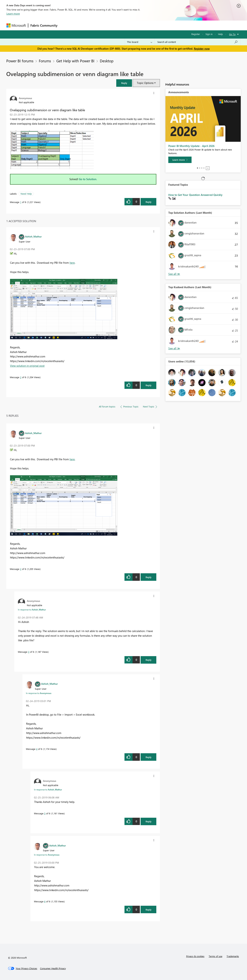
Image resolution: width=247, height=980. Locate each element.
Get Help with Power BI (75, 61)
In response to (32, 610)
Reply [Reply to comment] (149, 385)
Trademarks (233, 956)
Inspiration (81, 25)
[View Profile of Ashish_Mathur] (33, 236)
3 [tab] (202, 168)
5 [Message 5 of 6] (45, 813)
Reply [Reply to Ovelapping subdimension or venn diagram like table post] (149, 202)
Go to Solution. (88, 179)
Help (220, 34)
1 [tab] (197, 168)
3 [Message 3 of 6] (29, 652)
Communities (112, 25)
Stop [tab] (208, 168)
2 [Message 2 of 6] (21, 377)
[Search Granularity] (140, 42)
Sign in (209, 34)
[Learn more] (180, 160)
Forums (66, 25)
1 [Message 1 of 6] (21, 202)
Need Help (26, 194)
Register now (202, 49)
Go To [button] (232, 34)
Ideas (96, 25)
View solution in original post (27, 366)
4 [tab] (204, 168)
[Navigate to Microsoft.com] (16, 25)
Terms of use (216, 956)
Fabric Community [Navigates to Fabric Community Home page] (44, 25)
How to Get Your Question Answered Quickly (195, 195)
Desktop (107, 61)
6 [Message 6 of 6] (45, 901)
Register (196, 34)
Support (157, 25)
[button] (124, 83)
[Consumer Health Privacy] (53, 968)
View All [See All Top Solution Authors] (174, 274)
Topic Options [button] (145, 83)
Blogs (128, 25)
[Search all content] (198, 42)
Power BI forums (20, 61)
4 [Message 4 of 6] (37, 749)
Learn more (13, 14)
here (72, 263)
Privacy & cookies (195, 956)
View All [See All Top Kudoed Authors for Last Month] (174, 348)
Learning (142, 25)
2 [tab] (200, 168)
